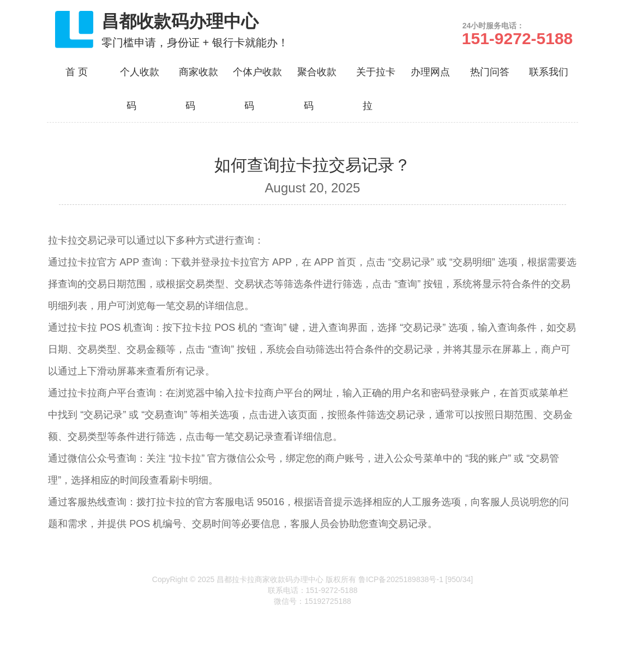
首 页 (77, 72)
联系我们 (549, 72)
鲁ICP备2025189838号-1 (401, 579)
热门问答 (490, 72)
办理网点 (430, 72)
